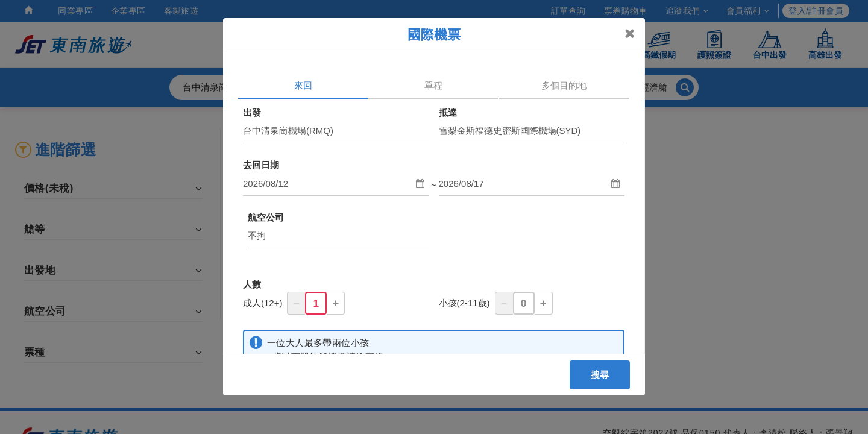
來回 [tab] (303, 85)
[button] (336, 184)
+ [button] (336, 303)
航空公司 (266, 217)
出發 (252, 112)
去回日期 (261, 165)
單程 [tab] (433, 85)
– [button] (297, 303)
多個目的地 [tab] (564, 85)
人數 (252, 284)
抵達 (448, 112)
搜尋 (600, 375)
